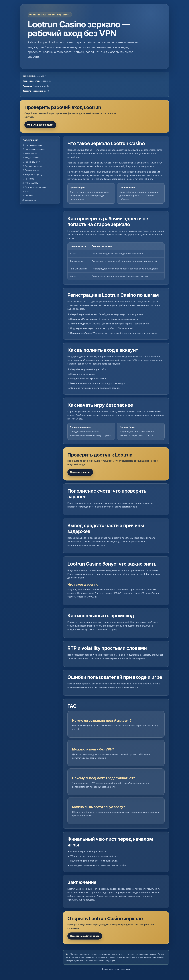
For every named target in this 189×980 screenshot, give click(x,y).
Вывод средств (32, 170)
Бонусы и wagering (34, 174)
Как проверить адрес (35, 149)
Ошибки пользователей (36, 187)
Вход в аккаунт (32, 158)
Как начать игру (32, 162)
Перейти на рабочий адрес (85, 936)
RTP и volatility (31, 183)
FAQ (27, 191)
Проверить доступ (80, 472)
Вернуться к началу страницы (116, 969)
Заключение (31, 200)
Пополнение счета (33, 166)
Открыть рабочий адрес (40, 125)
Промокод (30, 179)
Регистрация (31, 153)
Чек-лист (29, 196)
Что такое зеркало (33, 145)
